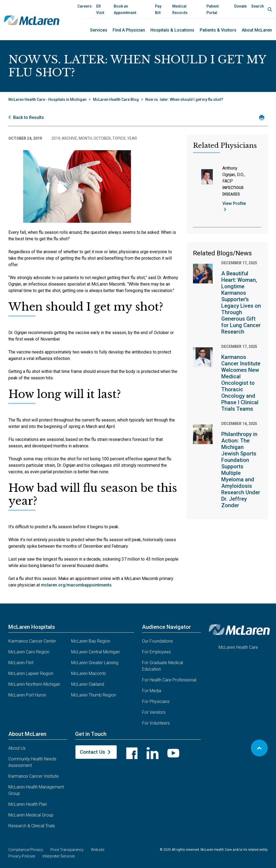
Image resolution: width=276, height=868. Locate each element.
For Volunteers (156, 723)
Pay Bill (158, 9)
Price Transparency (67, 850)
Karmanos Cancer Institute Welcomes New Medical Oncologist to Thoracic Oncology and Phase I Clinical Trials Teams (241, 383)
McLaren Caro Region (29, 652)
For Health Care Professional (169, 680)
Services (99, 30)
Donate (240, 6)
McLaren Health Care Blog (116, 100)
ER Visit (100, 9)
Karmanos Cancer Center (32, 641)
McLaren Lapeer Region (31, 673)
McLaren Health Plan (28, 804)
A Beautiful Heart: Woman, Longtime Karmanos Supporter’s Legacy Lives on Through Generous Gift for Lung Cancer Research (241, 303)
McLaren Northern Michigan (34, 684)
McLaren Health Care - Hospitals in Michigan (47, 100)
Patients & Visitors (218, 30)
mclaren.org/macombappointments (76, 585)
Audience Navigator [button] (166, 627)
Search (258, 6)
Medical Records (180, 9)
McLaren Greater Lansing (95, 663)
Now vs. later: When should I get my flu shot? (184, 100)
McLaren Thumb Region (94, 695)
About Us (17, 748)
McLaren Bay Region (91, 641)
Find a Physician (129, 30)
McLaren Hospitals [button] (32, 627)
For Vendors (154, 712)
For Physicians (156, 701)
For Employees (156, 652)
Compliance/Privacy (26, 850)
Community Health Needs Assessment (32, 762)
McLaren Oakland (88, 684)
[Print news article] (262, 117)
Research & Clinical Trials (32, 826)
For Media (152, 691)
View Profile (234, 203)
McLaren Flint (21, 663)
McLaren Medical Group (31, 815)
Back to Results (29, 117)
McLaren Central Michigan (95, 652)
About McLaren (257, 30)
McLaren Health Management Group (36, 790)
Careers (84, 6)
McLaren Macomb (89, 673)
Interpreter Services (59, 856)
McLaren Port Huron (27, 695)
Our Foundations (158, 641)
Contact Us (92, 752)
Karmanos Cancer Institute (34, 776)
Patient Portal (213, 9)
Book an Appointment (125, 9)
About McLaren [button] (27, 734)
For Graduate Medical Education (163, 666)
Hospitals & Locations (172, 30)
